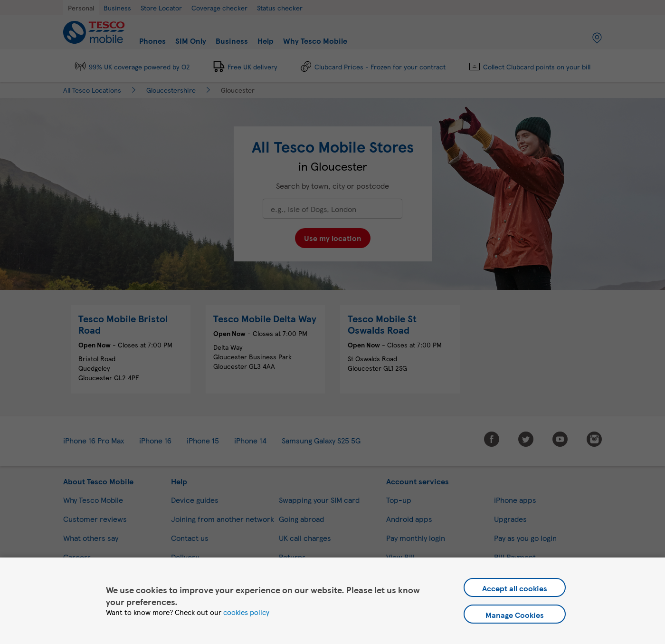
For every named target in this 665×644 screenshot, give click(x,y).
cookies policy (246, 612)
